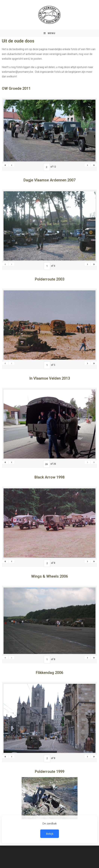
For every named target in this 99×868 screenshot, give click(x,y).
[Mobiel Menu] (49, 33)
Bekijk (50, 834)
